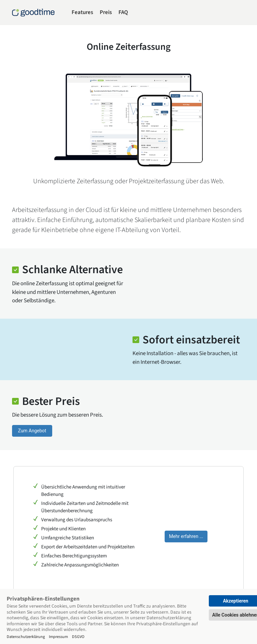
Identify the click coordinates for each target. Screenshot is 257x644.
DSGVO (78, 636)
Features (82, 12)
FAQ (123, 12)
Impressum (58, 636)
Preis (106, 12)
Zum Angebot (32, 431)
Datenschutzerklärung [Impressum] (26, 636)
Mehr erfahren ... (186, 536)
